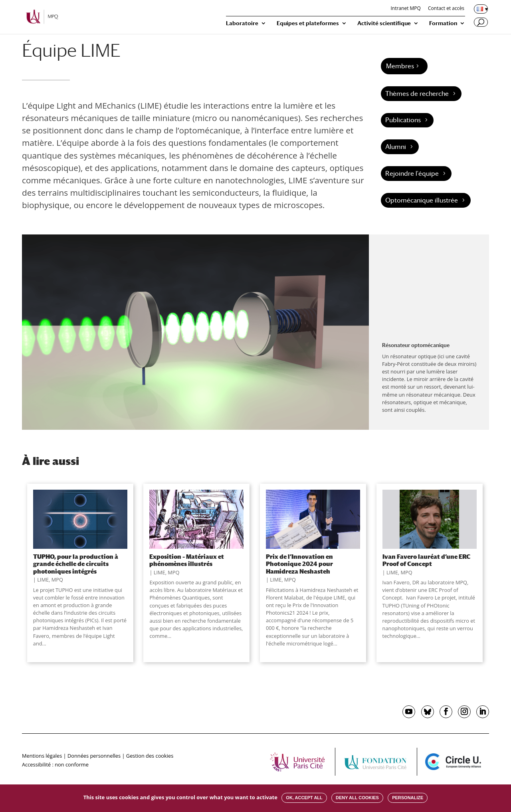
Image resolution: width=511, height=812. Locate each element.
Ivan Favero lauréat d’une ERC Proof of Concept (426, 560)
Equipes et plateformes (308, 23)
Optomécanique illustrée (422, 200)
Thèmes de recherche (417, 94)
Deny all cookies (357, 798)
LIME (43, 580)
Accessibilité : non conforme (55, 764)
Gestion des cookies (150, 756)
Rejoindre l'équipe (412, 174)
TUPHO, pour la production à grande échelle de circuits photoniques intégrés (76, 564)
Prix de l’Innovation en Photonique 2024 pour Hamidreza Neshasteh (299, 564)
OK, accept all (304, 798)
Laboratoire (242, 23)
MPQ (57, 580)
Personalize (408, 798)
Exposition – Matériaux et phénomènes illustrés (187, 560)
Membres (400, 66)
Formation (443, 23)
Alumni (396, 147)
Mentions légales (42, 756)
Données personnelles (94, 756)
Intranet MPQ (405, 9)
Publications (403, 120)
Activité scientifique (384, 23)
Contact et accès (446, 9)
